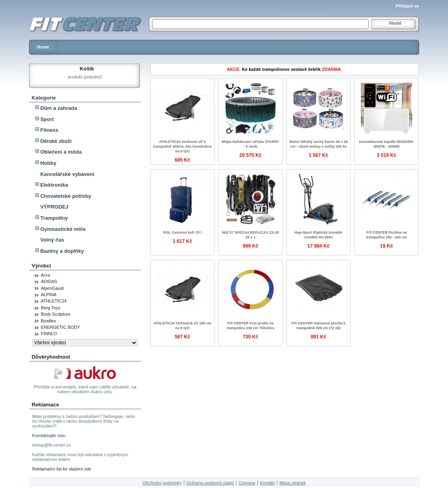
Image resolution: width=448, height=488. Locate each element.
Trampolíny (54, 218)
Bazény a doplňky (62, 251)
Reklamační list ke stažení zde (62, 469)
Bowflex (49, 321)
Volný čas (52, 240)
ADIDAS (49, 281)
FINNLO (49, 334)
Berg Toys (51, 308)
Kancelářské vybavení (67, 174)
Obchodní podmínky (162, 483)
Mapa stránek (293, 483)
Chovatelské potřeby (66, 196)
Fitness (49, 130)
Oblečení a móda (61, 152)
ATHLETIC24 (54, 301)
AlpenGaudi (53, 288)
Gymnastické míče (63, 229)
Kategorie (44, 98)
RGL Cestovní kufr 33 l (182, 232)
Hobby (48, 163)
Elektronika (54, 185)
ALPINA (49, 295)
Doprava (247, 483)
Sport (47, 119)
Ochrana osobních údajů (210, 483)
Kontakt (267, 483)
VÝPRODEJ (54, 207)
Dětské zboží (56, 141)
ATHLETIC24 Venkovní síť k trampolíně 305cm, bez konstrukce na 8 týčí (182, 146)
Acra (46, 275)
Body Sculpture (56, 314)
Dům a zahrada (58, 108)
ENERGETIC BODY (60, 327)
